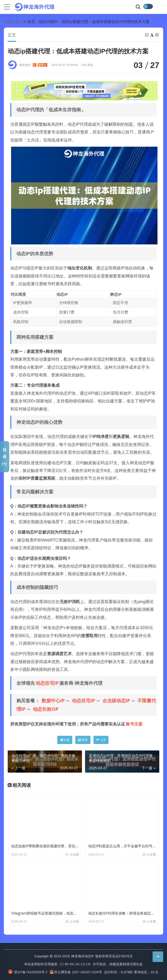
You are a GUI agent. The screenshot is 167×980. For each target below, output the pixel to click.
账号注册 (134, 724)
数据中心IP (53, 700)
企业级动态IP (116, 700)
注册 (65, 740)
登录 (83, 740)
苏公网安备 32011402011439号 (76, 972)
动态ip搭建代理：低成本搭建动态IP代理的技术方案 (105, 21)
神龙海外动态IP (83, 956)
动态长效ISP (46, 709)
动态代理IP (48, 21)
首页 (31, 21)
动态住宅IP (47, 683)
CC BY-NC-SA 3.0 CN (75, 964)
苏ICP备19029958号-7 (28, 972)
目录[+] (4, 457)
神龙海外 (33, 65)
